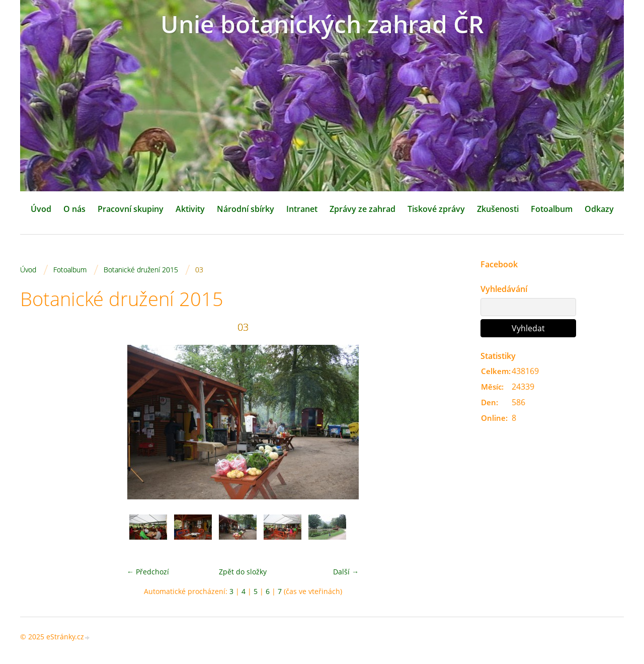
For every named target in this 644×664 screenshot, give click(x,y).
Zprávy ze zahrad (363, 209)
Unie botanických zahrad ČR (322, 24)
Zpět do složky (243, 572)
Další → (346, 572)
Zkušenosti (498, 209)
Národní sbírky (246, 209)
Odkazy (599, 209)
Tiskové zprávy (436, 209)
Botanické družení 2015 (141, 270)
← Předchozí (148, 572)
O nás (74, 209)
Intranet (302, 209)
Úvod (41, 209)
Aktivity (190, 209)
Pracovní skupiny (131, 209)
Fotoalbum (552, 209)
